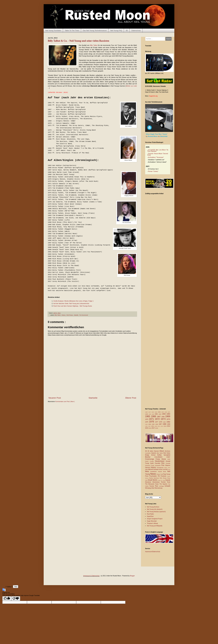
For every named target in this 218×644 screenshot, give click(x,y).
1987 (161, 424)
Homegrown (160, 468)
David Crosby (150, 461)
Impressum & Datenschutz (91, 576)
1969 (168, 416)
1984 (150, 424)
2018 (157, 428)
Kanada (156, 469)
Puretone (164, 476)
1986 (157, 424)
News (153, 474)
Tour (157, 486)
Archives (168, 451)
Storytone (149, 482)
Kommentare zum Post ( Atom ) (65, 402)
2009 (156, 426)
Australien (148, 453)
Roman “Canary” (153, 171)
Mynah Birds (163, 472)
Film (163, 463)
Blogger (132, 576)
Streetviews (157, 482)
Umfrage (162, 486)
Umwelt (167, 486)
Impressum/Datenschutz (153, 552)
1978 (161, 422)
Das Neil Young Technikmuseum (95, 31)
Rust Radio (150, 514)
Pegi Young (167, 474)
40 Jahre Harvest (154, 451)
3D (127, 31)
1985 (154, 424)
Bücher (150, 457)
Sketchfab (164, 136)
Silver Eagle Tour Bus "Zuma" (157, 134)
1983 (147, 424)
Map (169, 470)
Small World (153, 480)
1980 (165, 422)
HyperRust (150, 516)
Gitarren (168, 465)
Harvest (148, 467)
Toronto (152, 486)
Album (162, 451)
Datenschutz (136, 31)
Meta (148, 471)
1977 (157, 422)
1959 (150, 414)
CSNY (168, 457)
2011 (159, 426)
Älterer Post (131, 398)
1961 (157, 414)
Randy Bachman (154, 478)
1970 (147, 419)
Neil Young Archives (153, 507)
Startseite (93, 398)
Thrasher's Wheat (152, 523)
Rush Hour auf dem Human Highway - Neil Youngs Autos (73, 306)
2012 (162, 426)
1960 (153, 414)
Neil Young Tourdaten (53, 31)
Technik (164, 482)
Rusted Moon (153, 136)
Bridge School (151, 455)
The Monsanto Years (152, 484)
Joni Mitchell (149, 469)
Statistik (76, 315)
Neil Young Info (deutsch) (155, 509)
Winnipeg (148, 488)
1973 (163, 419)
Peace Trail (160, 474)
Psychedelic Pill (155, 476)
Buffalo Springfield (164, 455)
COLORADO (160, 457)
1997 (150, 426)
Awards (154, 453)
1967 (159, 417)
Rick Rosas (70, 315)
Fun (163, 465)
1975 (147, 422)
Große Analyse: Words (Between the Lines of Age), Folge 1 (73, 301)
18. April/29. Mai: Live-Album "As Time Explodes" (158, 151)
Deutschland (160, 461)
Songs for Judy (161, 480)
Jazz (169, 468)
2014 (169, 426)
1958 (147, 414)
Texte (169, 482)
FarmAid (158, 463)
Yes (16, 587)
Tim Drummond (84, 315)
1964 (168, 414)
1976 (152, 422)
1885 (147, 412)
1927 (150, 412)
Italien (166, 468)
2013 (165, 426)
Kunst (161, 469)
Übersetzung (158, 488)
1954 (160, 412)
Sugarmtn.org (153, 96)
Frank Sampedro (156, 465)
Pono (147, 476)
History (64, 315)
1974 (168, 419)
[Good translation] (7, 599)
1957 (169, 412)
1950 (156, 412)
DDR (169, 459)
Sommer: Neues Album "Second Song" (158, 154)
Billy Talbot (94, 45)
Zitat (153, 488)
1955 (163, 412)
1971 (152, 419)
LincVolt (165, 469)
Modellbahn (154, 472)
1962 (160, 414)
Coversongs (150, 459)
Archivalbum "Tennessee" (156, 157)
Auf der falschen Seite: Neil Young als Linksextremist (71, 303)
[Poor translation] (16, 599)
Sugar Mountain (152, 521)
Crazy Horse (161, 459)
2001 (153, 426)
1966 (154, 416)
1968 (163, 417)
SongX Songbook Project (155, 519)
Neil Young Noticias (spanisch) (156, 512)
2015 (147, 428)
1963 (164, 414)
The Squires (164, 484)
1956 (166, 412)
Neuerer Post (55, 398)
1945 (153, 412)
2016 (150, 428)
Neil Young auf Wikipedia (155, 526)
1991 (147, 426)
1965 (148, 416)
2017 (154, 428)
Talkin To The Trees (72, 31)
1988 (165, 424)
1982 (168, 422)
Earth (153, 463)
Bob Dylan (167, 453)
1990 (169, 424)
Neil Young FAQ (116, 31)
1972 (158, 419)
